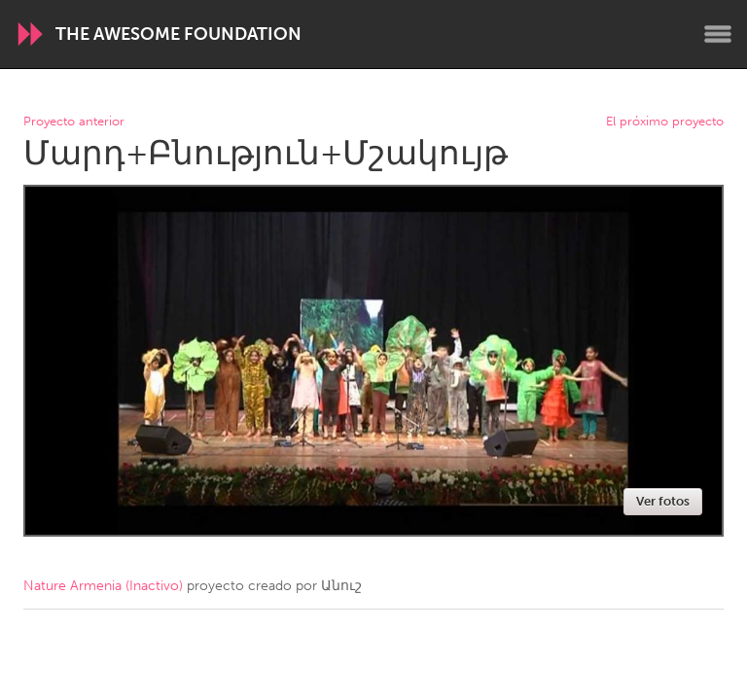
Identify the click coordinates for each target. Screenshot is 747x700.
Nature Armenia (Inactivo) (103, 586)
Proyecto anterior (74, 122)
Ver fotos (663, 501)
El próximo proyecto (665, 122)
